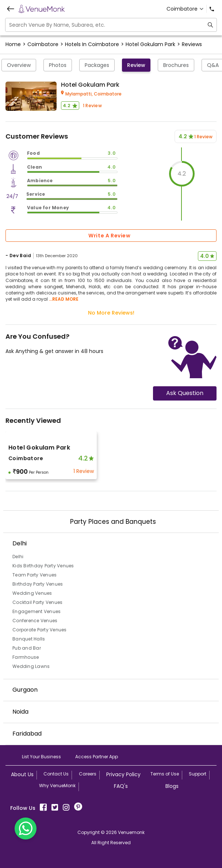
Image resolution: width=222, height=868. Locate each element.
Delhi (18, 557)
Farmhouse (26, 657)
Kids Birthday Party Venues (43, 566)
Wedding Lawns (31, 666)
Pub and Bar (27, 648)
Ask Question (185, 393)
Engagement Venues (37, 611)
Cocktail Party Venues (37, 602)
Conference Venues (35, 621)
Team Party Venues (35, 575)
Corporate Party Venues (40, 630)
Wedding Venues (32, 593)
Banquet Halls (29, 639)
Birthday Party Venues (38, 584)
